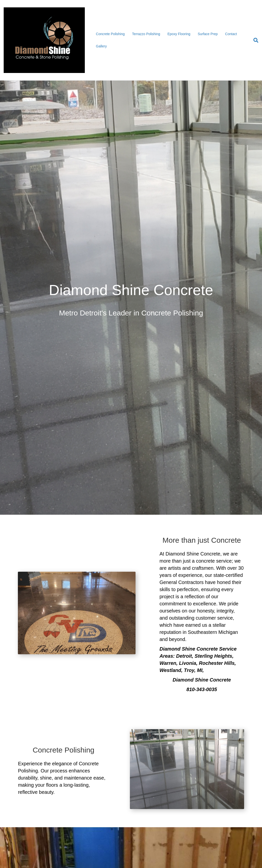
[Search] (254, 40)
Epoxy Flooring (179, 34)
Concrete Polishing (110, 34)
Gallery (101, 46)
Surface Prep (208, 34)
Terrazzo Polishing (146, 34)
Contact (231, 34)
